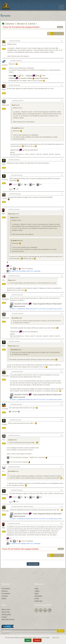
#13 (61, 371)
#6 (62, 175)
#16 (61, 435)
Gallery (4, 599)
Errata (37, 599)
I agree (28, 640)
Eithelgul (5, 180)
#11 (61, 314)
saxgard (5, 424)
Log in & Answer (33, 564)
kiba (3, 440)
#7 (62, 194)
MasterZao (5, 299)
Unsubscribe (5, 633)
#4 (62, 101)
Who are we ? (6, 610)
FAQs (37, 589)
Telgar (4, 198)
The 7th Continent (15, 27)
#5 (62, 160)
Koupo (4, 90)
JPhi (3, 280)
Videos (37, 591)
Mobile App (38, 601)
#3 (62, 85)
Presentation (6, 589)
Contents (5, 596)
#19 (61, 506)
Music (37, 594)
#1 (62, 41)
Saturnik (5, 65)
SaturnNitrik (16, 128)
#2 (62, 61)
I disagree (37, 640)
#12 (61, 341)
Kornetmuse (6, 105)
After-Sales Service (8, 620)
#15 (61, 420)
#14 (61, 404)
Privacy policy (6, 615)
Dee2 (4, 164)
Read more (56, 638)
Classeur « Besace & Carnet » (20, 24)
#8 (62, 209)
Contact (4, 617)
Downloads (38, 596)
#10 (61, 295)
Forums (5, 27)
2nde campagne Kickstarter (31, 27)
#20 (61, 523)
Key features (6, 594)
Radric (4, 45)
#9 (62, 276)
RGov (4, 214)
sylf (3, 471)
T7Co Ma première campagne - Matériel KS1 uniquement (28, 457)
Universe (5, 591)
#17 (61, 467)
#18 (61, 490)
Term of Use (6, 612)
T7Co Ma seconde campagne (19, 462)
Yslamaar (5, 409)
